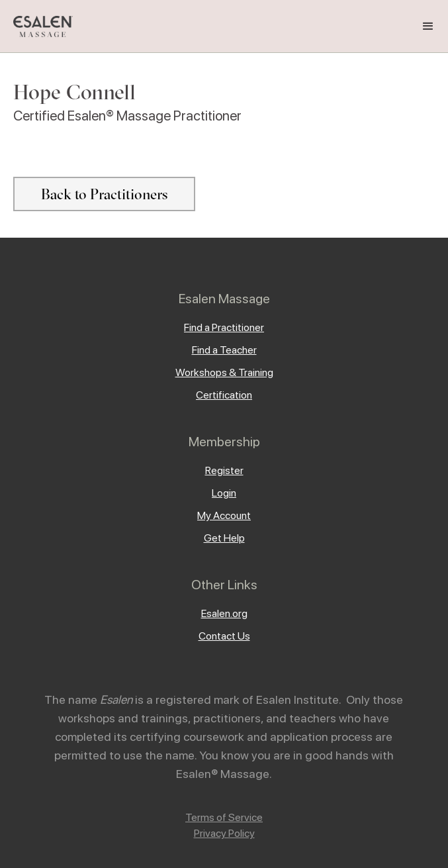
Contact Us (224, 636)
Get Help (224, 538)
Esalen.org (224, 613)
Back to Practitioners (104, 194)
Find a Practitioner (224, 327)
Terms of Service (224, 817)
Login (224, 493)
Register (224, 470)
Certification (224, 395)
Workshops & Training (224, 372)
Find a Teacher (224, 350)
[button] (428, 26)
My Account (224, 515)
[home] (40, 27)
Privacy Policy (224, 833)
